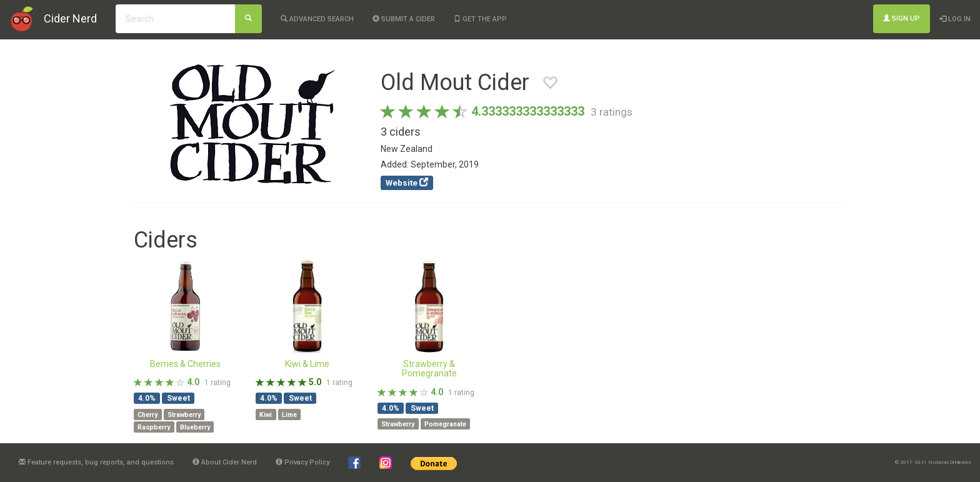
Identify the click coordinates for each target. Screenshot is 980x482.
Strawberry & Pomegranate (429, 369)
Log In (955, 19)
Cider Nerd (70, 18)
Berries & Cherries (185, 364)
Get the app (480, 19)
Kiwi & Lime (307, 364)
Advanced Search (317, 19)
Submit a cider (404, 19)
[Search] (248, 19)
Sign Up (902, 18)
